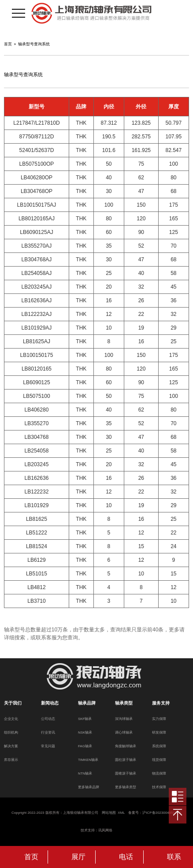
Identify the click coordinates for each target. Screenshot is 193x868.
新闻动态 (50, 703)
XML (121, 813)
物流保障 (159, 773)
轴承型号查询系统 (34, 44)
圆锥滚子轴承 (126, 773)
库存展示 (11, 760)
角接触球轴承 (126, 746)
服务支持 (161, 703)
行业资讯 (48, 733)
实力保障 (159, 719)
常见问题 (48, 746)
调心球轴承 (124, 733)
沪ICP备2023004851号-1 (162, 813)
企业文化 (11, 719)
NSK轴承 (85, 733)
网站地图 (109, 813)
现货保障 (159, 760)
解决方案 (11, 746)
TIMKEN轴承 (88, 760)
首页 (8, 44)
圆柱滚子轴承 (126, 760)
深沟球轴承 (124, 719)
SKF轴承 (85, 719)
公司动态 (48, 719)
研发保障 (159, 733)
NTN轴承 (85, 773)
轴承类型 (124, 703)
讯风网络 (105, 830)
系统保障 (159, 746)
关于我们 (13, 703)
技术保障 (159, 787)
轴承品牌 (87, 703)
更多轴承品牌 (89, 787)
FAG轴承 (85, 746)
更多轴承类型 (126, 787)
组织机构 (11, 733)
